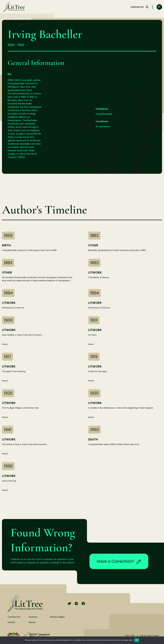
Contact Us (137, 7)
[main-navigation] (159, 7)
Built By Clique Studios (149, 636)
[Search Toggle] (147, 7)
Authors (33, 617)
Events (11, 622)
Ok (137, 640)
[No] (161, 640)
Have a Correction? (119, 561)
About (32, 622)
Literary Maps (57, 617)
